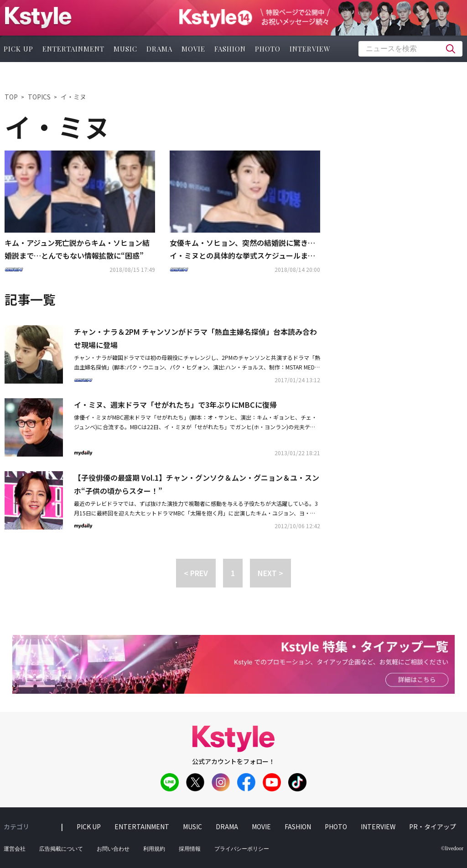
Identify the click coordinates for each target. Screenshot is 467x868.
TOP (11, 97)
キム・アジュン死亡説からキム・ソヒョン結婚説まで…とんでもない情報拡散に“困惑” (77, 249)
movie (193, 49)
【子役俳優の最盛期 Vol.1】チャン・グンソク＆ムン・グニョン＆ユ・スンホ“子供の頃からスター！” (197, 484)
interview (310, 49)
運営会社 (15, 849)
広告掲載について (61, 849)
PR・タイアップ (433, 826)
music (125, 49)
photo (268, 49)
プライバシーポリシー (242, 849)
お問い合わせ (113, 849)
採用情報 (190, 849)
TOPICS (39, 97)
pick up (89, 826)
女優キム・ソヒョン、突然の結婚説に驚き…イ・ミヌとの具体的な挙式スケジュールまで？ (242, 250)
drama (159, 49)
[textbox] (410, 49)
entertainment (73, 49)
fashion (230, 49)
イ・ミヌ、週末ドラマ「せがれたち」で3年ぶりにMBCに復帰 (175, 405)
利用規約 (154, 849)
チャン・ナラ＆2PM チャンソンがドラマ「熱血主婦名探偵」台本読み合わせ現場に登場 (195, 338)
